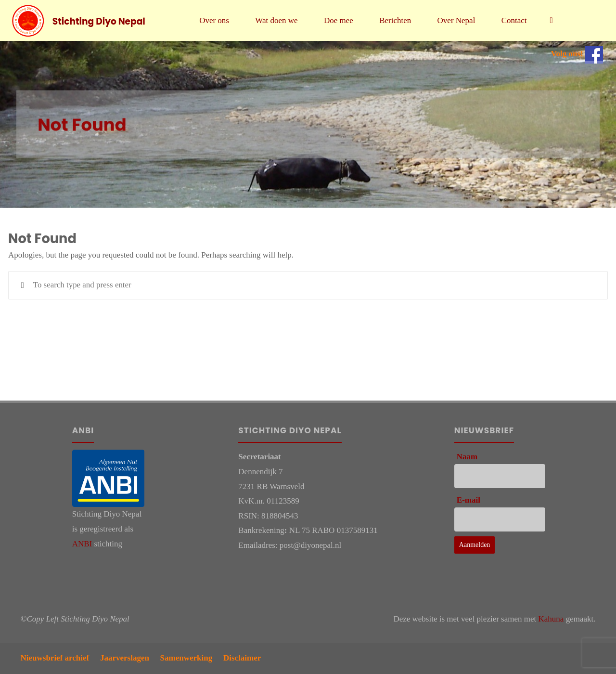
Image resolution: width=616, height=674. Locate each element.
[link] (552, 20)
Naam (467, 457)
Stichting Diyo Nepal (99, 21)
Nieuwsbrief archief (55, 658)
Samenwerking (186, 658)
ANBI (82, 544)
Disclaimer (242, 658)
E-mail (468, 500)
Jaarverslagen (125, 658)
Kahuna (551, 619)
